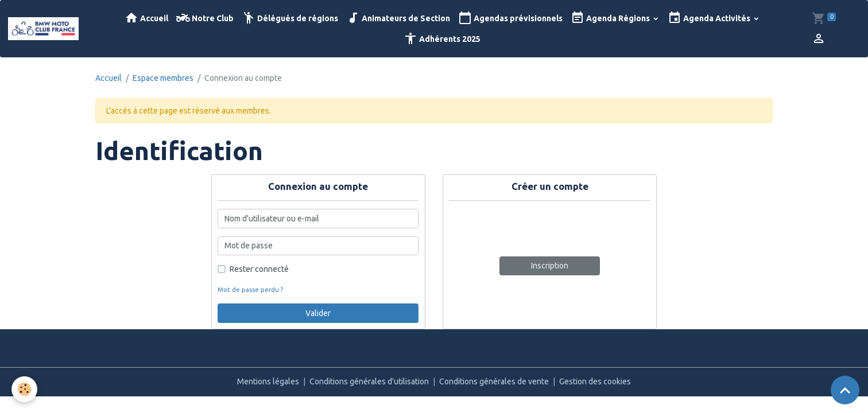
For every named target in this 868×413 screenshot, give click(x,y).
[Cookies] (24, 389)
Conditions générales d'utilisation (369, 381)
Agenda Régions (611, 18)
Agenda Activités (710, 18)
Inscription (550, 266)
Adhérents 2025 (442, 39)
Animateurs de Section (398, 18)
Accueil (146, 18)
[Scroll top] (845, 390)
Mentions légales (268, 381)
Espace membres (163, 78)
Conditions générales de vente (494, 381)
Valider (318, 313)
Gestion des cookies (595, 381)
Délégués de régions (290, 18)
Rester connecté (259, 269)
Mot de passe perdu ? (250, 290)
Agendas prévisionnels (510, 18)
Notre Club (205, 18)
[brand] (44, 29)
